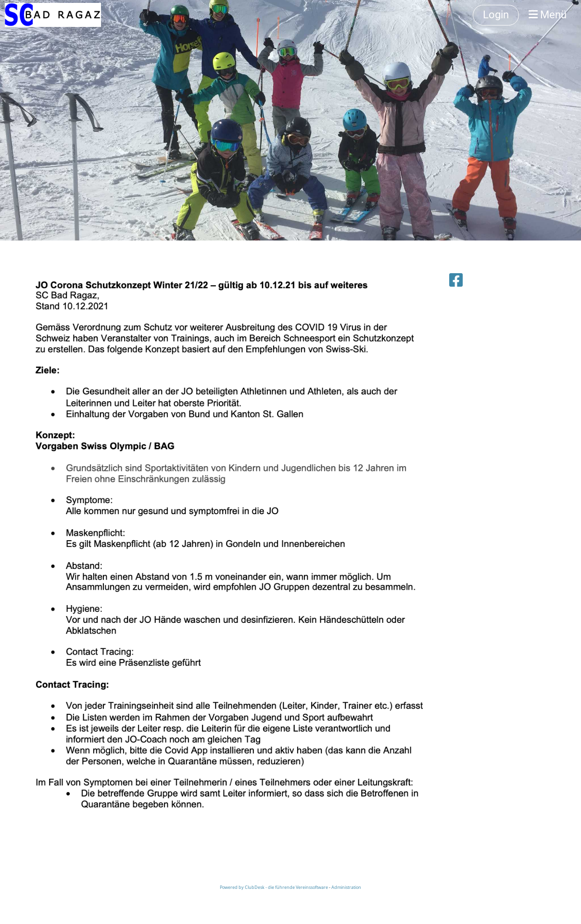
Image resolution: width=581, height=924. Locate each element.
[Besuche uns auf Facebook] (456, 280)
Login (496, 15)
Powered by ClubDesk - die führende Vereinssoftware (274, 887)
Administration (346, 887)
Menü (548, 15)
